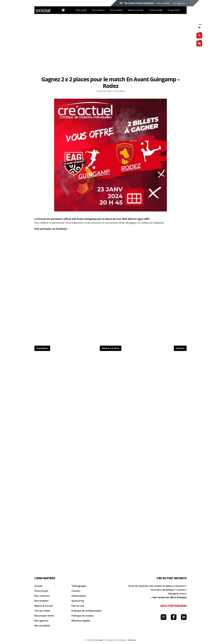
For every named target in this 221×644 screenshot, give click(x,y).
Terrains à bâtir (156, 10)
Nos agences (179, 3)
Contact (76, 591)
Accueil (38, 586)
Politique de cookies (83, 616)
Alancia (132, 640)
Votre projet (81, 10)
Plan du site (78, 606)
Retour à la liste (111, 348)
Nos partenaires (174, 606)
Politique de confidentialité (86, 611)
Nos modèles (116, 10)
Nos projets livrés (44, 616)
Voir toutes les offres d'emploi (170, 597)
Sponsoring (78, 601)
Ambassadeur (79, 596)
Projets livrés (174, 10)
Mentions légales (81, 621)
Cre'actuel (98, 640)
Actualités (120, 91)
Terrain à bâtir (42, 611)
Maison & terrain (136, 10)
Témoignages (79, 586)
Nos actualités (163, 3)
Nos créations (98, 10)
